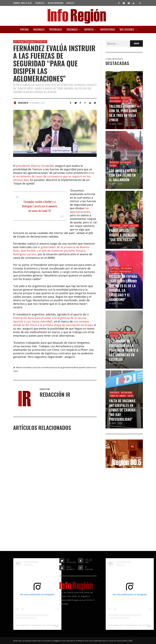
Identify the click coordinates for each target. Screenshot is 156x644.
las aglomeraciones (80, 210)
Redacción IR (23, 103)
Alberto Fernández (24, 367)
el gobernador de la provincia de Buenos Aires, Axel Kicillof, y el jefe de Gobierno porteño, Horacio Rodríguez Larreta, (51, 251)
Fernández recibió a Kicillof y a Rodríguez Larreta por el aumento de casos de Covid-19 (40, 206)
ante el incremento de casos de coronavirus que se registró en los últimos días (54, 176)
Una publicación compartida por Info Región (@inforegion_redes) (46, 625)
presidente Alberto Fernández (35, 166)
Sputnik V (83, 367)
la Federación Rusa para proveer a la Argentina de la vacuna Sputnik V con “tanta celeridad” (51, 318)
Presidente (74, 367)
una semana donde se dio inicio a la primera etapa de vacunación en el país (53, 323)
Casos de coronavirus (41, 367)
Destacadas (19, 42)
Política (43, 42)
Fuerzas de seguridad (60, 367)
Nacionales (32, 42)
